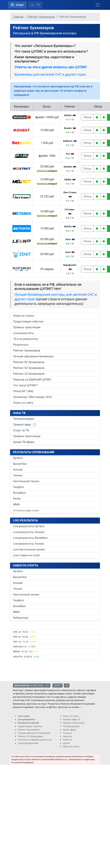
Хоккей (18, 470)
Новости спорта (24, 316)
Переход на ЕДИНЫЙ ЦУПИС (32, 380)
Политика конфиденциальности (35, 740)
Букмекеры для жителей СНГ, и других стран (50, 74)
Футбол (18, 458)
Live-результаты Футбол (29, 526)
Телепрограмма (24, 419)
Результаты (21, 345)
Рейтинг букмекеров (27, 351)
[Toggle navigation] (98, 5)
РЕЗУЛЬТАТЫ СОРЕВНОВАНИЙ (34, 452)
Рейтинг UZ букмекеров (29, 374)
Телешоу (67, 733)
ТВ (35, 5)
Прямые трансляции (27, 327)
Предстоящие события (28, 321)
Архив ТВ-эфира (24, 442)
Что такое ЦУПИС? (25, 385)
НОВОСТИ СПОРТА (26, 566)
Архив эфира (70, 730)
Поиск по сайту (23, 403)
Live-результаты (24, 333)
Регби (17, 499)
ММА (16, 504)
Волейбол (19, 493)
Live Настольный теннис (29, 549)
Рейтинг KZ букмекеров (29, 368)
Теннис (18, 475)
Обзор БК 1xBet (23, 391)
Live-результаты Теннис (29, 544)
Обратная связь (71, 747)
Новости (67, 740)
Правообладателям (28, 743)
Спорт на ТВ (21, 430)
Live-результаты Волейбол (30, 538)
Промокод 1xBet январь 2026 (32, 397)
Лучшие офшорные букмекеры (33, 356)
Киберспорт (21, 618)
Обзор (87, 117)
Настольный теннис (26, 481)
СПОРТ (57, 685)
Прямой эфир (25, 425)
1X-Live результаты (26, 339)
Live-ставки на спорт (27, 555)
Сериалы (68, 736)
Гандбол (19, 487)
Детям (66, 743)
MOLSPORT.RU (22, 685)
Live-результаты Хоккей (29, 532)
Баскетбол (20, 464)
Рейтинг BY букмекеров (29, 362)
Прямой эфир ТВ (72, 719)
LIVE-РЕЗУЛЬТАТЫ (25, 520)
